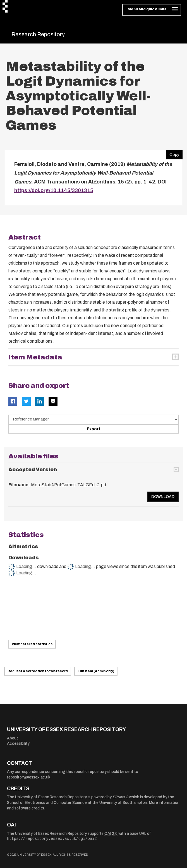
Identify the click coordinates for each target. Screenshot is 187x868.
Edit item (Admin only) (96, 671)
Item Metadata (35, 357)
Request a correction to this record (38, 671)
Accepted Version (33, 470)
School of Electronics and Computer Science (47, 803)
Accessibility (18, 744)
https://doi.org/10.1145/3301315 (54, 190)
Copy (172, 153)
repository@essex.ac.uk (29, 777)
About (13, 738)
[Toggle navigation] (152, 10)
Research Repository (38, 34)
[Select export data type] (93, 419)
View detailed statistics (32, 644)
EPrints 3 (120, 797)
